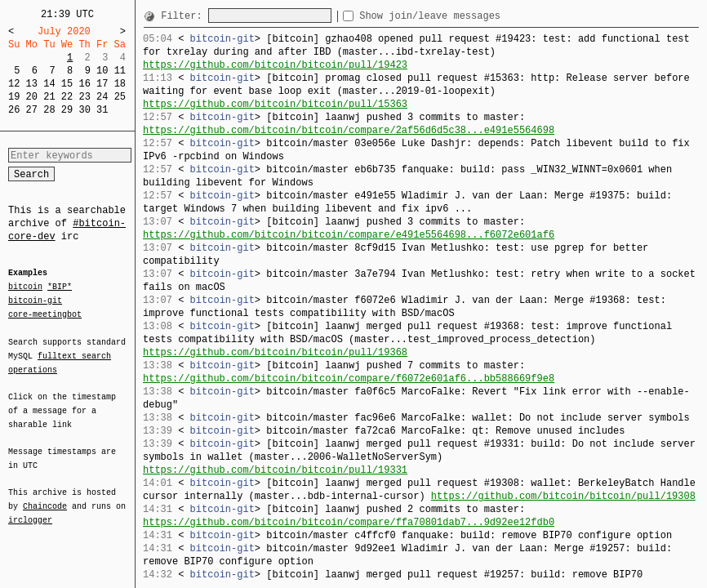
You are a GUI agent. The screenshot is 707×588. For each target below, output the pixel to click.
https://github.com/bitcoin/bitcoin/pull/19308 (563, 496)
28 (49, 110)
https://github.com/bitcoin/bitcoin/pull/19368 (275, 352)
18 (120, 84)
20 (32, 97)
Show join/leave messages (459, 16)
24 (102, 97)
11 (120, 71)
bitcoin (25, 287)
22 (67, 97)
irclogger (30, 510)
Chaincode (45, 497)
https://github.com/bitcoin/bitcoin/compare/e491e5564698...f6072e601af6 (349, 235)
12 (14, 84)
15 (67, 84)
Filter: (185, 16)
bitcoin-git (35, 301)
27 (32, 110)
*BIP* (60, 287)
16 (84, 84)
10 (102, 71)
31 (102, 110)
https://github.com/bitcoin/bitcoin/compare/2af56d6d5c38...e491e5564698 (349, 130)
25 (120, 97)
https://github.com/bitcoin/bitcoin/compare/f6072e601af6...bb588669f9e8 (349, 379)
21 (49, 97)
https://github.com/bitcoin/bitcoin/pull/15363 (275, 104)
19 (14, 97)
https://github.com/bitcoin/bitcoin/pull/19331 (275, 470)
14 (49, 84)
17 (102, 84)
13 (32, 84)
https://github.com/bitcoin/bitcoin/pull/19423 (275, 65)
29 (67, 110)
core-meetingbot (45, 314)
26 (14, 110)
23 (84, 97)
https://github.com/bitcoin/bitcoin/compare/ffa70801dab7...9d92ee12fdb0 (349, 522)
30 (84, 110)
